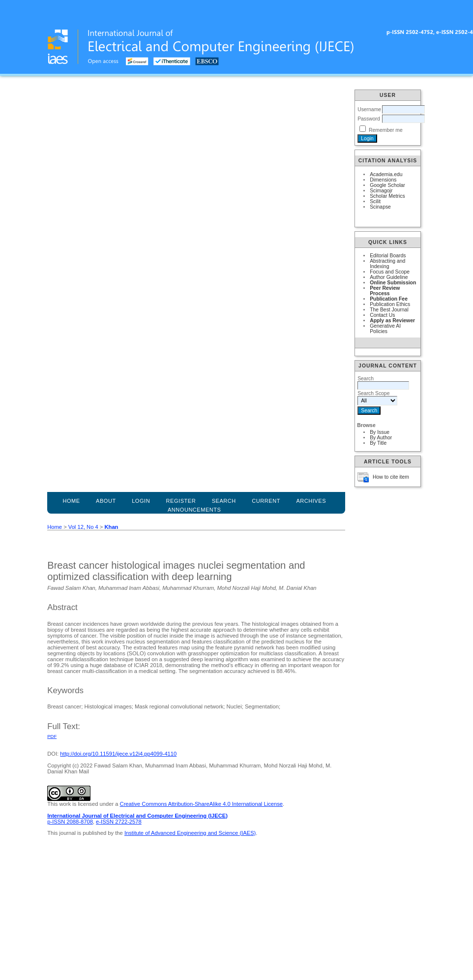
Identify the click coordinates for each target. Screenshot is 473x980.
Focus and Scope (390, 272)
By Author (381, 438)
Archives (311, 501)
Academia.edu (386, 174)
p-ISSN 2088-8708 (70, 822)
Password (369, 119)
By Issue (380, 432)
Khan (111, 527)
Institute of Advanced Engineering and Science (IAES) (190, 833)
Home (71, 501)
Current (266, 501)
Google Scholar (387, 185)
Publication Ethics (390, 304)
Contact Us (382, 315)
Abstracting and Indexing (387, 264)
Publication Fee (389, 299)
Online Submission (393, 283)
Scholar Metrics (387, 196)
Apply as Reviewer (392, 321)
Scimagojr (381, 191)
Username (369, 109)
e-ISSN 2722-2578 (119, 822)
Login (141, 501)
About (106, 501)
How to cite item (391, 477)
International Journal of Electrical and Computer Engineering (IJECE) (137, 816)
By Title (378, 443)
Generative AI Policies (385, 329)
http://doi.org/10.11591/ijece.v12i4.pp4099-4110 (118, 754)
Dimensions (383, 180)
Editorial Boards (388, 256)
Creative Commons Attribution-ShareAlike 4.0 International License (201, 804)
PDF (52, 736)
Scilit (375, 201)
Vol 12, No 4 (83, 527)
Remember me (386, 130)
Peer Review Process (385, 291)
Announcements (194, 510)
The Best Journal (389, 310)
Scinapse (380, 207)
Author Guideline (389, 277)
